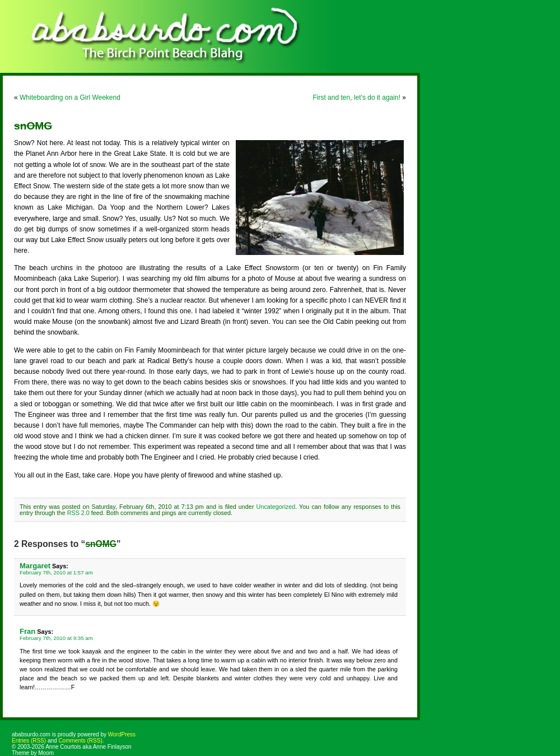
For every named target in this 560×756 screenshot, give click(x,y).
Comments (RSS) (80, 741)
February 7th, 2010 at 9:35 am (56, 638)
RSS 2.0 (78, 513)
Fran (27, 631)
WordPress (122, 734)
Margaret (35, 566)
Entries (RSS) (29, 741)
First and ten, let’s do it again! (356, 98)
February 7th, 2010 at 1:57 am (56, 572)
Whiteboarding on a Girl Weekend (70, 98)
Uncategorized (276, 507)
